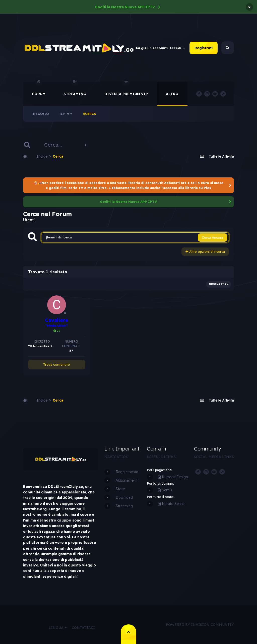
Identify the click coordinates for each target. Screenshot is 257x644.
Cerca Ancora (212, 237)
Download (124, 497)
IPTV (66, 114)
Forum (39, 89)
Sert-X (165, 490)
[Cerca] (58, 145)
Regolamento (127, 472)
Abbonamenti (127, 480)
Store (120, 489)
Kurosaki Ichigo (173, 477)
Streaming (75, 89)
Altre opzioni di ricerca (205, 251)
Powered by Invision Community (200, 625)
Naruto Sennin (172, 504)
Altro (172, 94)
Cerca (90, 114)
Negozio (40, 114)
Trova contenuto (57, 364)
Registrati (204, 48)
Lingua (58, 628)
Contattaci (83, 628)
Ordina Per (219, 284)
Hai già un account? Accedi (160, 48)
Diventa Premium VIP (126, 89)
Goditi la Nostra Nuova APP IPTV (125, 7)
